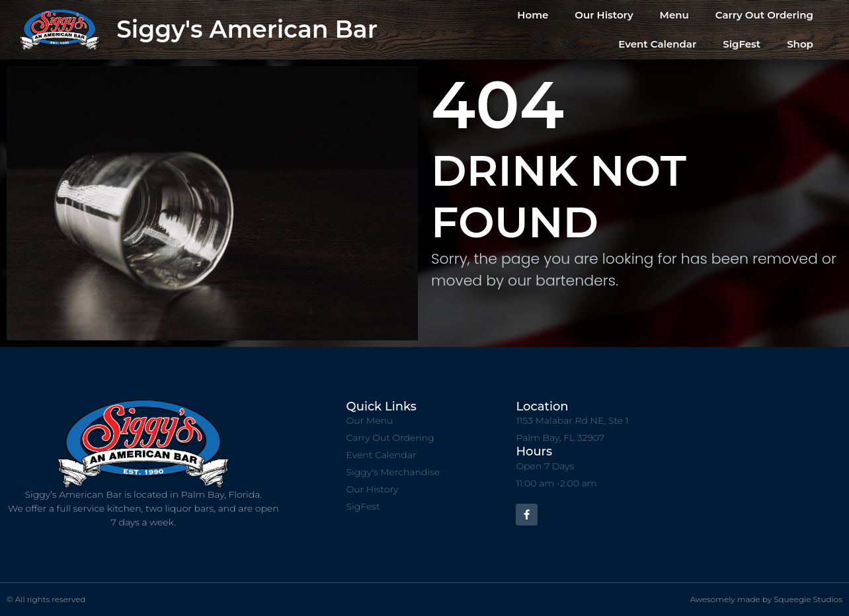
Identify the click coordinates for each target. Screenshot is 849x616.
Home (533, 15)
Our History (604, 15)
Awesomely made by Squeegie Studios (766, 599)
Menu (674, 15)
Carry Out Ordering (764, 15)
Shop (800, 44)
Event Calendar (657, 44)
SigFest (742, 44)
